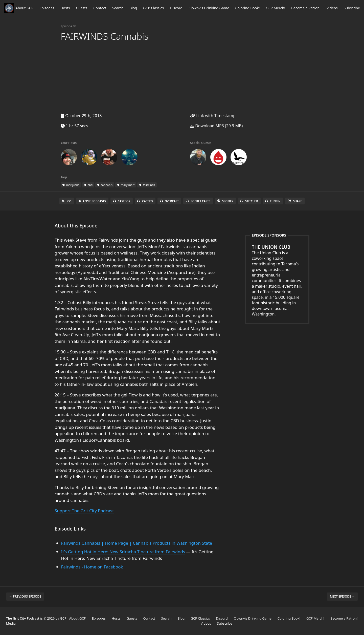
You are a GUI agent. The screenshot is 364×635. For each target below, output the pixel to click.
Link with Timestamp (213, 116)
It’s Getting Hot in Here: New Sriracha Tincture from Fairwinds (123, 552)
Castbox (122, 201)
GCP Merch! (276, 8)
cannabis (105, 185)
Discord (176, 8)
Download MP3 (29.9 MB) (216, 126)
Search (118, 8)
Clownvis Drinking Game (209, 8)
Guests (82, 8)
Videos (332, 8)
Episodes (47, 8)
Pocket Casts (198, 201)
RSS (67, 201)
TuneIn (273, 201)
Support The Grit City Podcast (84, 511)
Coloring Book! (248, 8)
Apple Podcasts (92, 201)
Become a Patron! (306, 8)
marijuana (71, 185)
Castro (145, 201)
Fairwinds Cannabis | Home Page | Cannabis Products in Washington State (137, 543)
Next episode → (342, 596)
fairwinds (147, 185)
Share (295, 201)
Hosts (65, 8)
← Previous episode (25, 596)
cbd (88, 185)
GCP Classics (153, 8)
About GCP (25, 8)
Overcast (169, 201)
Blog (133, 8)
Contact (100, 8)
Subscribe (352, 8)
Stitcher (249, 201)
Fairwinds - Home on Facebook (92, 567)
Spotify (225, 201)
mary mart (126, 185)
